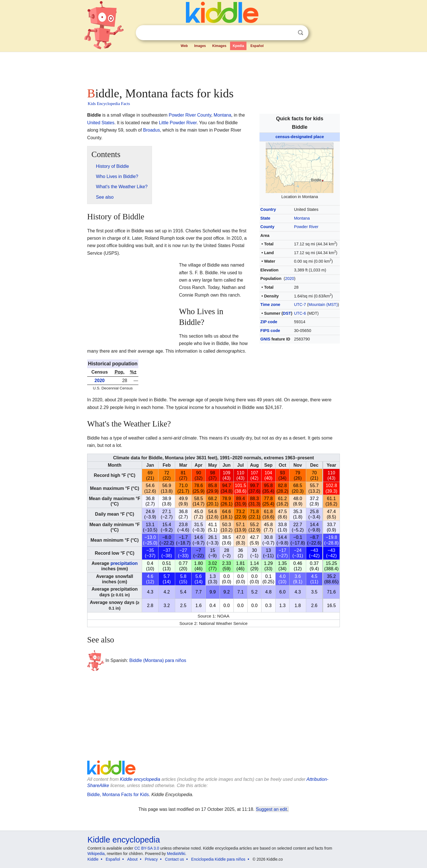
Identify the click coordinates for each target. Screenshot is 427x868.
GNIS (265, 339)
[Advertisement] (213, 68)
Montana (302, 218)
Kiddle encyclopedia (140, 779)
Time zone (270, 305)
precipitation (124, 563)
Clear (289, 33)
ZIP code (269, 322)
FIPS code (270, 331)
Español (257, 46)
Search (301, 33)
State (265, 218)
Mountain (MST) (323, 305)
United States (101, 123)
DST (287, 313)
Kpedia (238, 46)
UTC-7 (300, 305)
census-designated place (300, 137)
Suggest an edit (272, 809)
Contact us (174, 859)
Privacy (151, 859)
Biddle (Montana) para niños (158, 660)
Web (184, 46)
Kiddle (93, 859)
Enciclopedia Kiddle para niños (218, 859)
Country (268, 209)
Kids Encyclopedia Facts (109, 104)
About (133, 859)
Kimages (219, 46)
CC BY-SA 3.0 (147, 848)
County (267, 227)
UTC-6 (300, 313)
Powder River (306, 227)
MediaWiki (176, 854)
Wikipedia (96, 854)
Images (200, 46)
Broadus (152, 130)
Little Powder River (178, 123)
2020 (289, 278)
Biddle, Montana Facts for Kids (118, 795)
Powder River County (190, 115)
